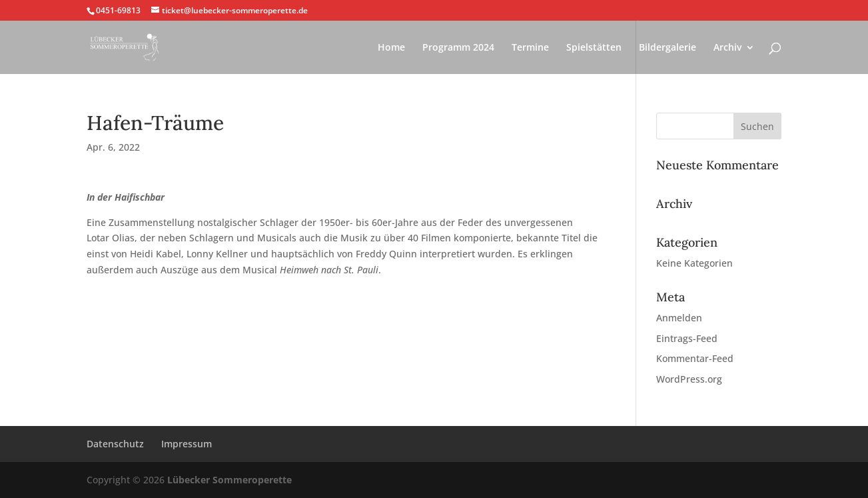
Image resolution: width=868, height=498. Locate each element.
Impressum (187, 444)
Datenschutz (115, 444)
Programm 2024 (458, 48)
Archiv (727, 48)
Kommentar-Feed (695, 358)
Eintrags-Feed (687, 338)
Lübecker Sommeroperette (229, 480)
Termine (530, 48)
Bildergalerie (667, 48)
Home (391, 48)
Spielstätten (594, 48)
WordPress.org (689, 379)
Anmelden (679, 318)
